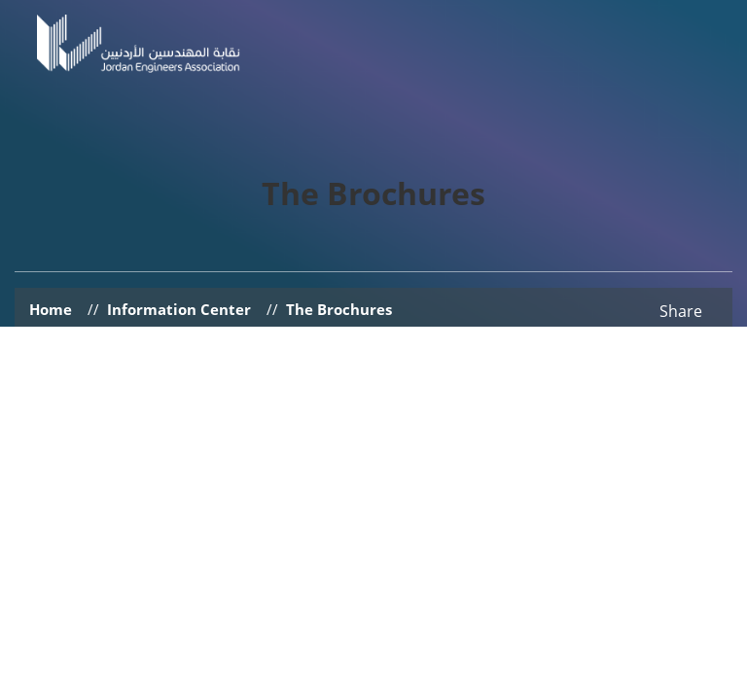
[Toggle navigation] (705, 64)
